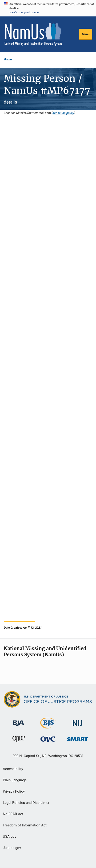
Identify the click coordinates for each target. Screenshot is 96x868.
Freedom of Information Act (25, 825)
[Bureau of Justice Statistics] (48, 726)
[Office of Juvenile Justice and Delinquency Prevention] (19, 740)
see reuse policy (63, 113)
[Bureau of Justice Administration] (18, 721)
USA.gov (10, 837)
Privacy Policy (14, 791)
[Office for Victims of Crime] (48, 739)
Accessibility (13, 769)
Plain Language (15, 780)
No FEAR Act (13, 814)
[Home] (33, 34)
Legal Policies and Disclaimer (26, 803)
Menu (86, 34)
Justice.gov (12, 848)
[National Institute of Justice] (77, 721)
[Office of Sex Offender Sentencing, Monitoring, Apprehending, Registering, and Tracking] (77, 738)
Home (8, 59)
